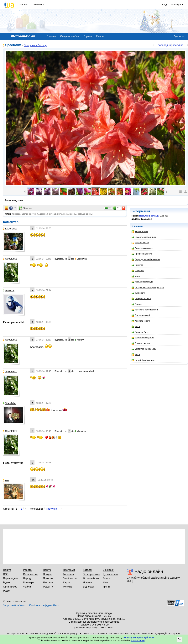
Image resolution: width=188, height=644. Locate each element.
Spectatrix (13, 45)
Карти (66, 582)
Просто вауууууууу (143, 248)
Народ (27, 578)
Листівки (48, 582)
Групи (106, 587)
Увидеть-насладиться (144, 237)
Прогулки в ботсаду (35, 45)
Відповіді (88, 587)
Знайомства (70, 578)
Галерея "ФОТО (141, 299)
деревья (44, 214)
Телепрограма (92, 574)
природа (16, 214)
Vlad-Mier (10, 403)
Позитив (137, 265)
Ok (179, 639)
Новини (88, 582)
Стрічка (88, 36)
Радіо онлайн (149, 571)
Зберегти (26, 208)
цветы (25, 214)
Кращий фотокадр (142, 282)
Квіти (136, 327)
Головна (24, 5)
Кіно (105, 582)
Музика (67, 587)
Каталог (88, 570)
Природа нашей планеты (146, 259)
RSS (6, 574)
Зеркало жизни (141, 343)
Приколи (48, 578)
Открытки (138, 271)
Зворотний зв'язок (14, 605)
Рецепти (48, 587)
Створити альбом (70, 36)
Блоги (106, 578)
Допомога (179, 36)
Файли (27, 587)
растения (34, 214)
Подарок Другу (141, 332)
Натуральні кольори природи (148, 287)
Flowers (137, 304)
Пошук (47, 570)
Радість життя (140, 243)
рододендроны (85, 214)
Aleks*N (9, 290)
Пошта (7, 570)
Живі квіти (138, 293)
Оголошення (31, 574)
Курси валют (110, 574)
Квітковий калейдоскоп (145, 310)
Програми (69, 570)
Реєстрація (178, 5)
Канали (100, 36)
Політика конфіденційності (45, 605)
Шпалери (29, 582)
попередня (164, 45)
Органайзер (10, 587)
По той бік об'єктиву (143, 360)
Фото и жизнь (140, 231)
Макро (136, 276)
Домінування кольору (144, 349)
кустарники (63, 214)
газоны (73, 214)
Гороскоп (68, 574)
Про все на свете (142, 254)
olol (6, 480)
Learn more (138, 640)
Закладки (108, 570)
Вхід (164, 5)
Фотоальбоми (91, 578)
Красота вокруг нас (143, 338)
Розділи (37, 5)
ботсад (53, 214)
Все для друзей (141, 315)
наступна (178, 45)
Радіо (6, 591)
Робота (27, 570)
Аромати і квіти (141, 321)
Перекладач (10, 578)
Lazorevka (10, 229)
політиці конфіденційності (138, 638)
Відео (6, 582)
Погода (47, 574)
